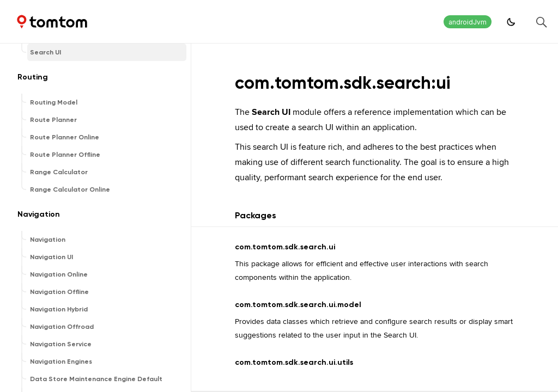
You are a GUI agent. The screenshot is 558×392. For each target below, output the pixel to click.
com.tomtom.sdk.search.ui (285, 247)
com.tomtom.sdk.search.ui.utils (294, 362)
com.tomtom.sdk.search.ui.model (298, 305)
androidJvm (468, 22)
